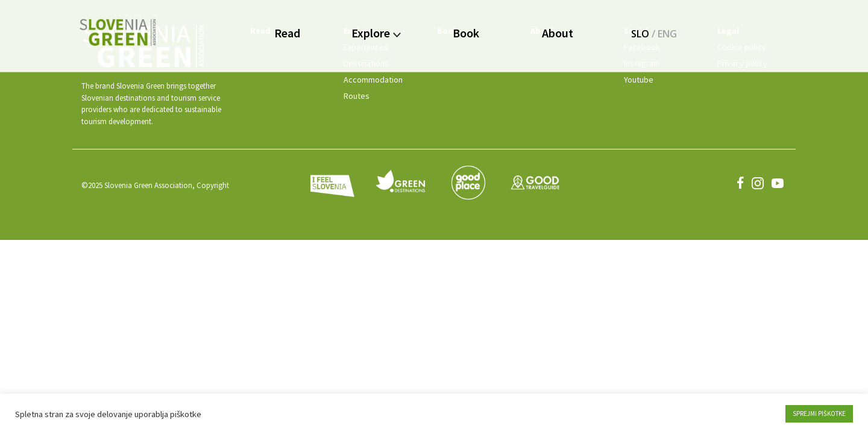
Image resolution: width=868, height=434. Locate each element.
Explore (376, 33)
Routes (357, 96)
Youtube (639, 80)
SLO (640, 34)
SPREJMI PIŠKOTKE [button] (819, 414)
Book (466, 33)
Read (287, 33)
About (558, 33)
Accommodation (373, 80)
